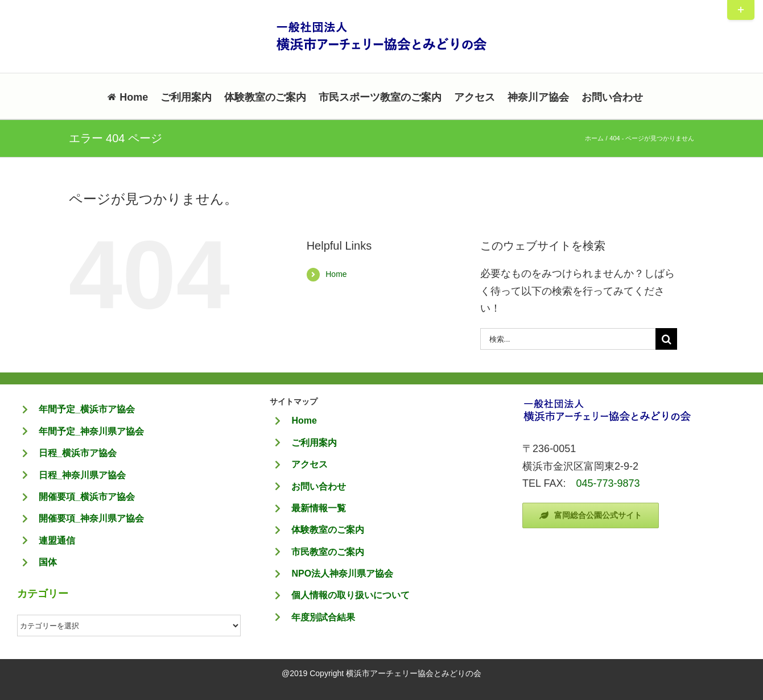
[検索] (666, 339)
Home (336, 274)
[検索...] (568, 339)
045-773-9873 (608, 483)
